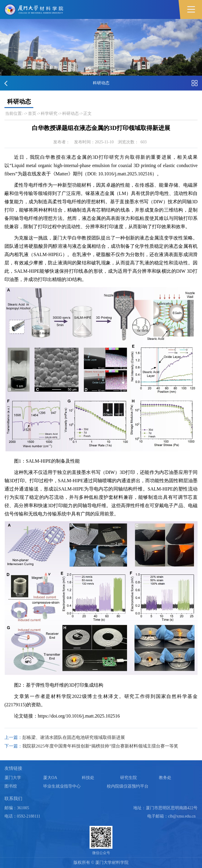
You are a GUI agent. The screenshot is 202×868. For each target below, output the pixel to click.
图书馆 (11, 786)
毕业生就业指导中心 (62, 786)
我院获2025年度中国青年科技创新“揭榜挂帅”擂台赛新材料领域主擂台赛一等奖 (100, 746)
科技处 (88, 778)
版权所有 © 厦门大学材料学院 (101, 863)
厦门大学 (13, 778)
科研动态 (71, 114)
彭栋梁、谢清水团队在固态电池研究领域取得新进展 (74, 737)
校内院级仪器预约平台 (128, 786)
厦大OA (50, 778)
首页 (32, 114)
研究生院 (129, 778)
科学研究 (49, 114)
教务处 (165, 778)
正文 (87, 114)
